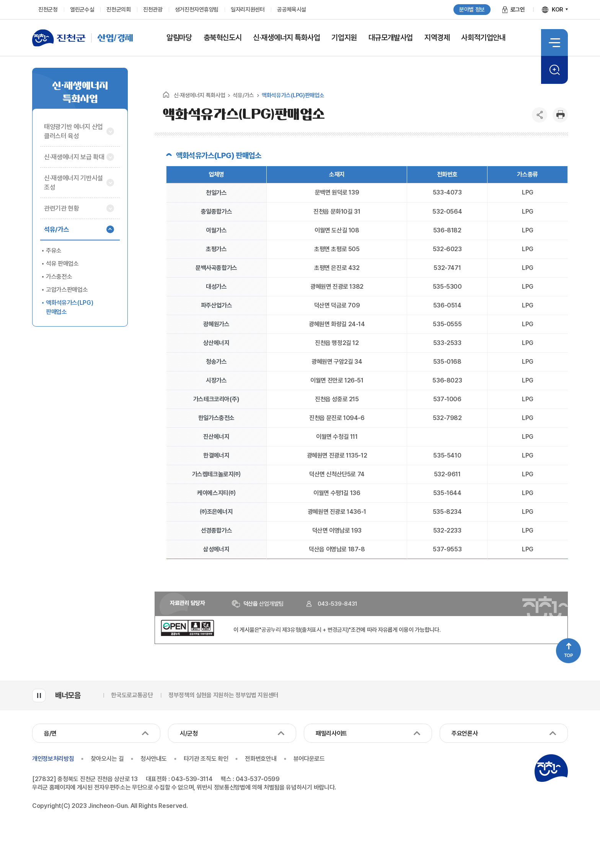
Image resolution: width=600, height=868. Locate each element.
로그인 (518, 10)
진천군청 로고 (551, 768)
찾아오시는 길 (107, 759)
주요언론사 (465, 733)
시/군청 (189, 733)
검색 (554, 70)
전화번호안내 (261, 759)
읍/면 (50, 733)
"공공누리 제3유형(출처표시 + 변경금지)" (305, 630)
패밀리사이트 (331, 733)
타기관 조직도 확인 (206, 759)
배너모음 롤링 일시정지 (39, 696)
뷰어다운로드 (309, 759)
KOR (558, 10)
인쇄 (560, 115)
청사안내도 (153, 759)
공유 (540, 115)
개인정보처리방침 (53, 759)
